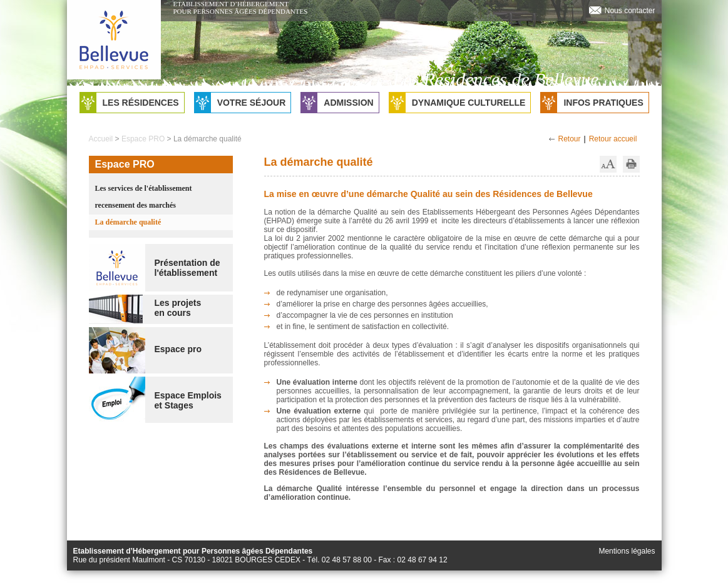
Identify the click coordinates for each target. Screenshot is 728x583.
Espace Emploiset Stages (188, 400)
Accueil (101, 139)
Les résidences (130, 103)
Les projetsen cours (178, 308)
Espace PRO (143, 139)
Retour (570, 139)
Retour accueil (613, 139)
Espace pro (178, 349)
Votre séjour (240, 103)
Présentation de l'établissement (187, 268)
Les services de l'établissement (144, 188)
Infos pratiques (592, 103)
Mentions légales (627, 551)
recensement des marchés (136, 205)
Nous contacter (630, 11)
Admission (337, 103)
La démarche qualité (128, 222)
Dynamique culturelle (458, 103)
